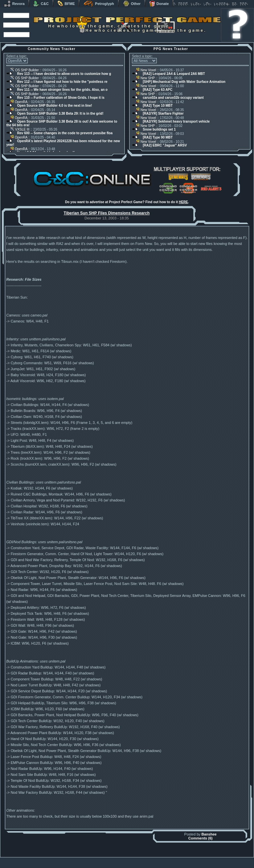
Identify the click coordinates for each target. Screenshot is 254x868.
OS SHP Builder (24, 70)
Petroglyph (99, 4)
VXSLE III (20, 129)
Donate (159, 4)
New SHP (145, 78)
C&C (41, 4)
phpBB (164, 859)
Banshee (209, 834)
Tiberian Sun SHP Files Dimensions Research (107, 213)
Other (132, 4)
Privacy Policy (162, 866)
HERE (184, 202)
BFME (66, 4)
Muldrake (98, 859)
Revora (14, 4)
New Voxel (146, 70)
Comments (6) (200, 838)
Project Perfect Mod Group (123, 863)
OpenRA (19, 102)
